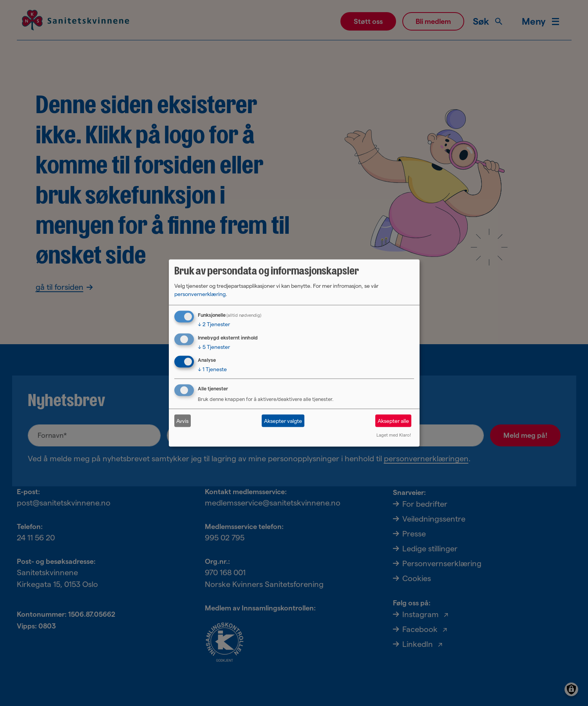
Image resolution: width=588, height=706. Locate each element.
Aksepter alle (393, 421)
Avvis (182, 421)
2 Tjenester (214, 324)
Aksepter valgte (283, 421)
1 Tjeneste (212, 369)
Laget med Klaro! (394, 435)
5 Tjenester (214, 347)
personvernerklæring (200, 294)
